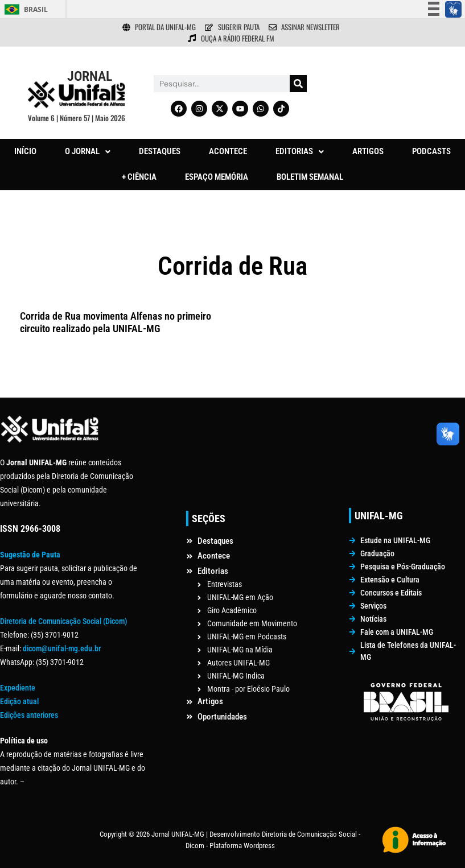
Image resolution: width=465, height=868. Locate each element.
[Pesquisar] (298, 84)
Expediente (18, 688)
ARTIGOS (368, 151)
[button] (88, 152)
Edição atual (19, 701)
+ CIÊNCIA (139, 177)
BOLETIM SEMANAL (310, 177)
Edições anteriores (29, 715)
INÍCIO (25, 151)
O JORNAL (88, 151)
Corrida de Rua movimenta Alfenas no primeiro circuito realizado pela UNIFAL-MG (116, 322)
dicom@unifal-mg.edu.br (62, 648)
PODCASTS (431, 151)
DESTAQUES (160, 151)
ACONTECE (228, 151)
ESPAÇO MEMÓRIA (217, 177)
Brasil (36, 9)
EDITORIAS (300, 151)
